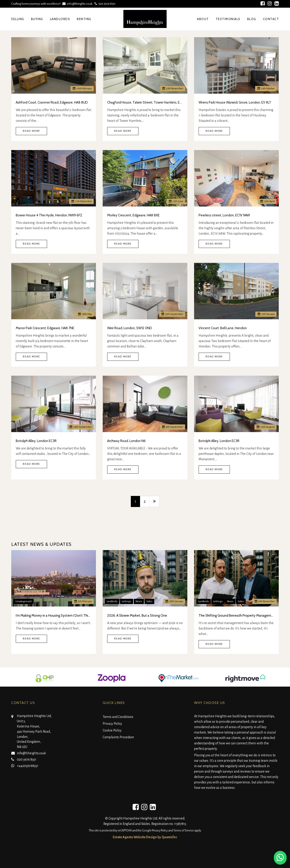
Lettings (127, 601)
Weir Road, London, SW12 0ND (130, 328)
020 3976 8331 (105, 4)
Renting (84, 19)
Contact (271, 19)
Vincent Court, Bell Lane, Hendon (223, 328)
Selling (18, 19)
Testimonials (228, 19)
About (203, 19)
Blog (252, 19)
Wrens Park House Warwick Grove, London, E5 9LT (235, 102)
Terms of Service (184, 831)
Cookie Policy (112, 730)
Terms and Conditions (118, 717)
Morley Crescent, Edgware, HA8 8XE (133, 215)
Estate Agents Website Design (135, 837)
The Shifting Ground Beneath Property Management (236, 616)
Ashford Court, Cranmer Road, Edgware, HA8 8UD (52, 102)
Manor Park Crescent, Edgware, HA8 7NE (45, 328)
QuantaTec (169, 837)
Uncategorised (23, 601)
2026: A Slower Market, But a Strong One (137, 616)
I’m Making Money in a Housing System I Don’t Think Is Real (54, 616)
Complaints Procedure (118, 737)
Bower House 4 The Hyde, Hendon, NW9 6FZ (49, 215)
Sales (149, 601)
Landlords (60, 19)
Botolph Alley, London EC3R (36, 441)
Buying (37, 19)
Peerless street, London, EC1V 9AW (224, 215)
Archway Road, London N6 (126, 441)
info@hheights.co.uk (78, 4)
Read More (31, 131)
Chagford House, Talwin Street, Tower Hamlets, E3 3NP (145, 102)
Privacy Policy (112, 724)
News (139, 601)
